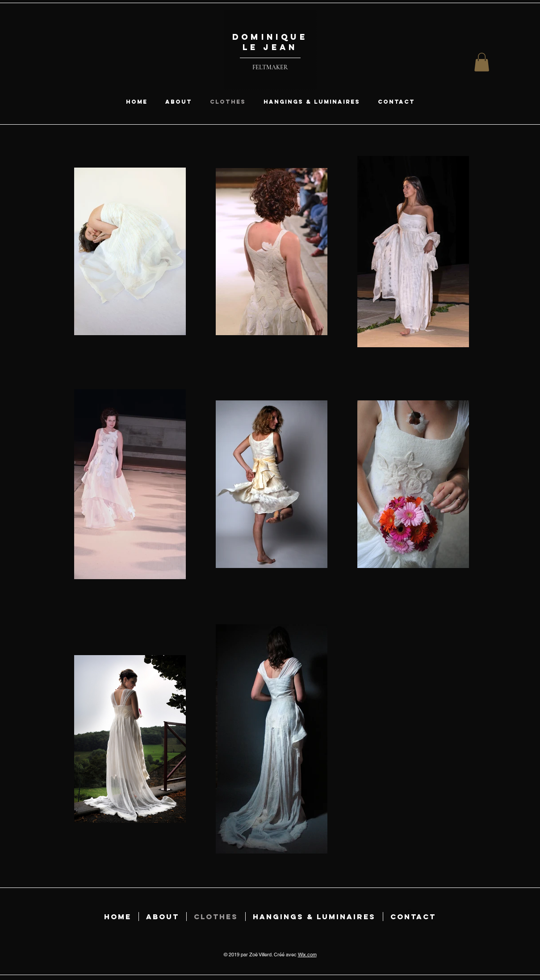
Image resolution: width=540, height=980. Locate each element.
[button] (482, 62)
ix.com (310, 955)
